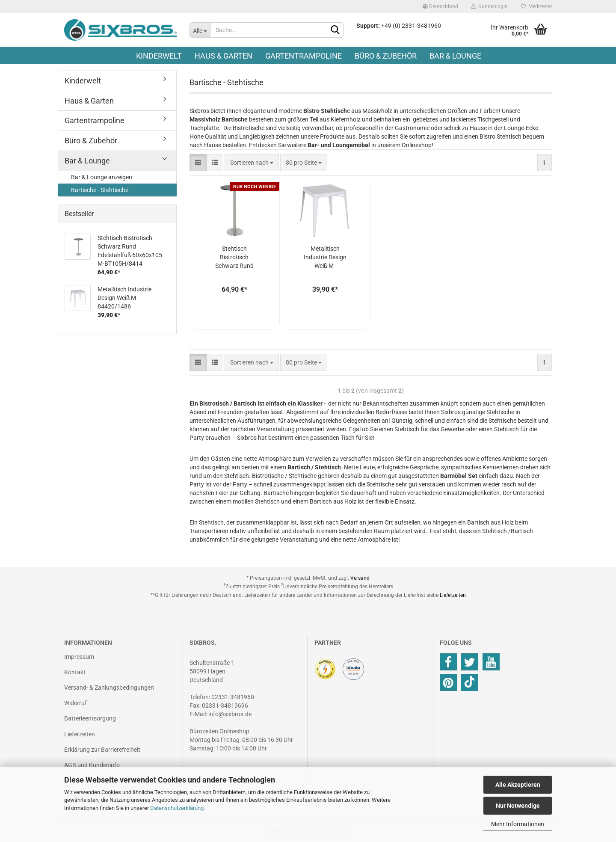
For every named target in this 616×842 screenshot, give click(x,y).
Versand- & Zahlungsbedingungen (109, 688)
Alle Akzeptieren (518, 785)
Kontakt (75, 672)
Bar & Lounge (455, 56)
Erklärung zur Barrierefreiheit (102, 750)
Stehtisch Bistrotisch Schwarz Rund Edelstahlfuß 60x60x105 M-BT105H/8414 (234, 258)
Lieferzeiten (453, 595)
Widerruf (76, 703)
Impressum (79, 657)
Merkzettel (536, 6)
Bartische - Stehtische (100, 190)
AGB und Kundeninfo (92, 765)
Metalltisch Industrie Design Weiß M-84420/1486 (325, 258)
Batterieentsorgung (90, 718)
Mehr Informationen (518, 824)
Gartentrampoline (304, 56)
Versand (360, 578)
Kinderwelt (159, 56)
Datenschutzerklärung (177, 808)
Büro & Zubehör (386, 56)
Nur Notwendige (518, 806)
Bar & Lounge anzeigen (102, 177)
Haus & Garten (224, 56)
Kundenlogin (489, 6)
